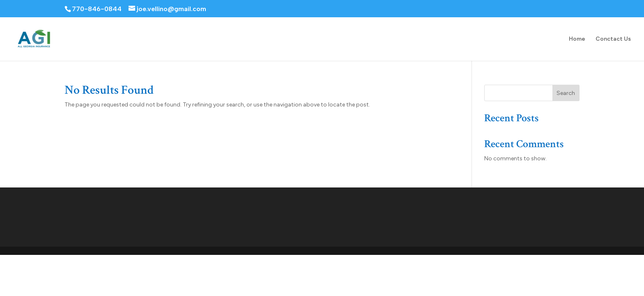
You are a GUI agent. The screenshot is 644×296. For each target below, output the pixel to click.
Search (566, 93)
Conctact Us (613, 39)
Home (577, 39)
